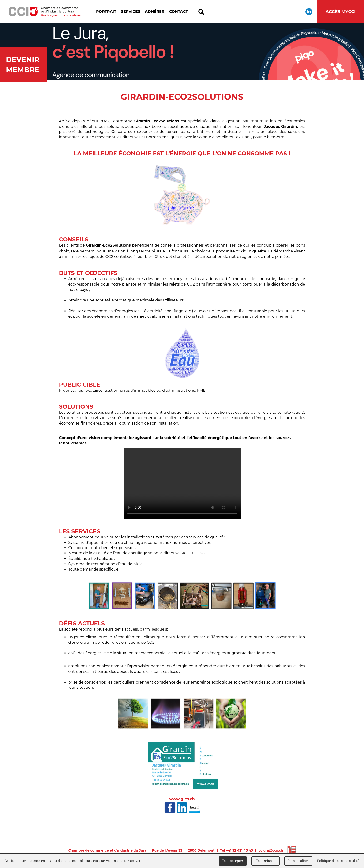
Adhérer (155, 12)
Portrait (106, 12)
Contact (178, 12)
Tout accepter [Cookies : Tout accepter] (233, 861)
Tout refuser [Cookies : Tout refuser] (266, 861)
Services (131, 12)
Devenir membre (23, 65)
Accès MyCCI (341, 12)
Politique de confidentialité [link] (338, 861)
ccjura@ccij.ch (271, 850)
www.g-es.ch (182, 799)
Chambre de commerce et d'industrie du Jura (45, 12)
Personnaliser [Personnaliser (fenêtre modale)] (298, 861)
